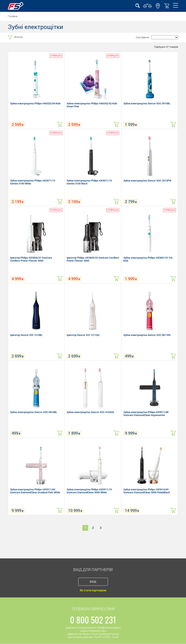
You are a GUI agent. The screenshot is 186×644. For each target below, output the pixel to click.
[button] (158, 8)
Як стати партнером (93, 590)
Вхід (93, 582)
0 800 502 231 (93, 620)
